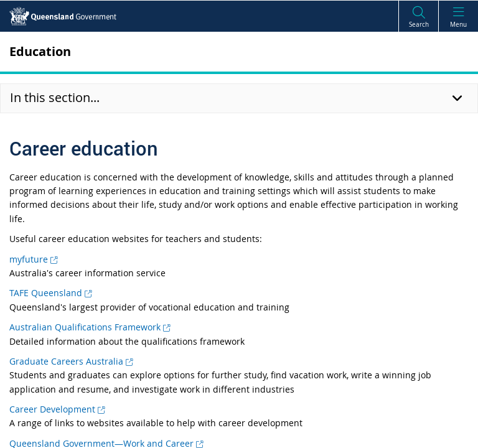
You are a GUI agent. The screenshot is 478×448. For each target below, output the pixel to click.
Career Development (57, 409)
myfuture (33, 259)
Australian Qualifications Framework (90, 327)
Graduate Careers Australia (71, 361)
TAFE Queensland (50, 293)
